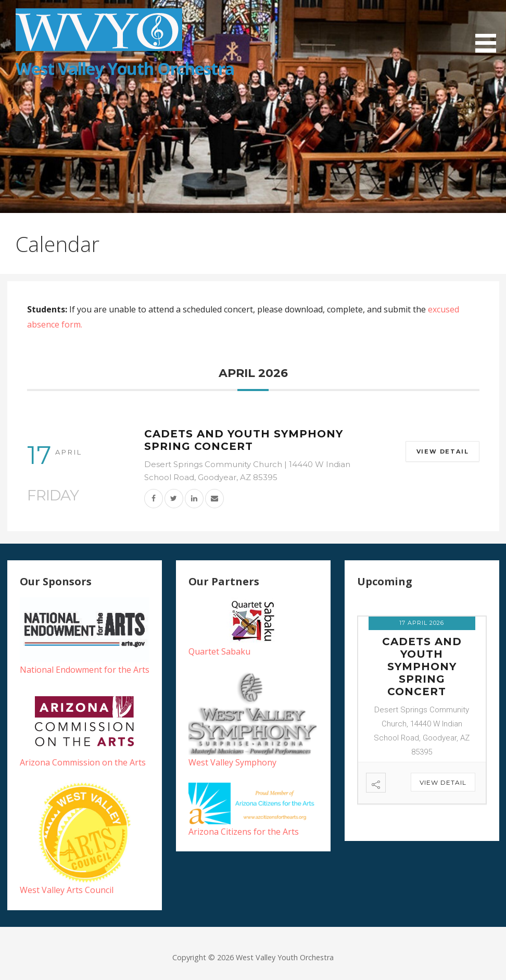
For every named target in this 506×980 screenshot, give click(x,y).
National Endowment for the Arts (85, 670)
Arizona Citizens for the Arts (244, 832)
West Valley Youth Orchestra (125, 68)
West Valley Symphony (232, 762)
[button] (489, 28)
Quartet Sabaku (219, 651)
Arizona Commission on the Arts (83, 762)
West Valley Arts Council (67, 890)
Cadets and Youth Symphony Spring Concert (244, 440)
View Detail (442, 451)
